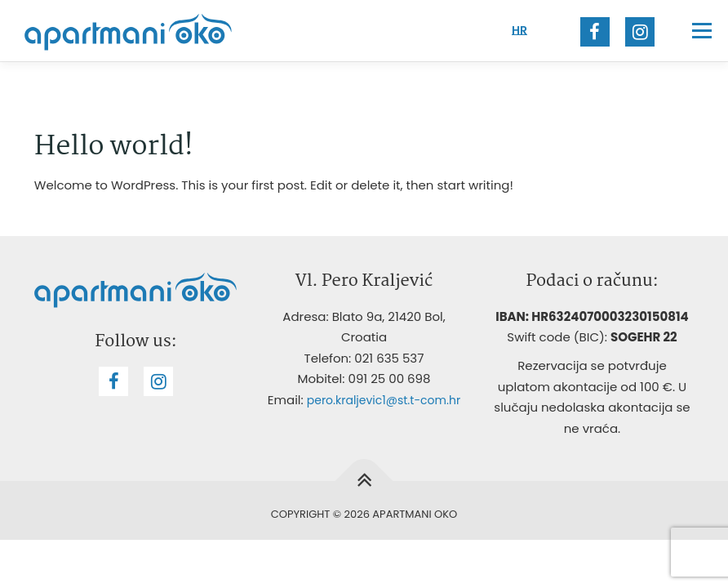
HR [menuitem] (519, 30)
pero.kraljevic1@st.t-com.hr (384, 400)
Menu (701, 31)
